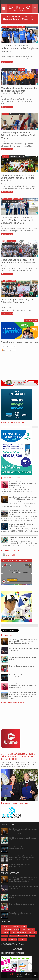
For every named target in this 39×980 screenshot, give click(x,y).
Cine (29, 933)
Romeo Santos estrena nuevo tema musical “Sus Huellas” (21, 676)
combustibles (22, 933)
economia (31, 929)
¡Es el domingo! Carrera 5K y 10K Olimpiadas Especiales (17, 301)
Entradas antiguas (31, 320)
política (13, 933)
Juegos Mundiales (16, 199)
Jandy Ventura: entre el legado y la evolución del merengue (21, 525)
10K (3, 241)
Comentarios (7, 350)
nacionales (16, 926)
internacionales (7, 929)
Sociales (22, 69)
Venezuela (13, 936)
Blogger (20, 978)
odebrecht (5, 933)
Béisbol (4, 939)
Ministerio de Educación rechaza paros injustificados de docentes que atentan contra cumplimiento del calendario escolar (22, 696)
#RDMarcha (23, 939)
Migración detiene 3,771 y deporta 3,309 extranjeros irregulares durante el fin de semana (23, 513)
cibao (35, 933)
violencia (5, 936)
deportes (5, 114)
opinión (16, 929)
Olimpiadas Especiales (10, 30)
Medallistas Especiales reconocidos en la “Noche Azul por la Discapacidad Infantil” (19, 91)
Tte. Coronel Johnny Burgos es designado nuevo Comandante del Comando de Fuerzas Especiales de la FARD (23, 858)
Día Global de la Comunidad (15, 27)
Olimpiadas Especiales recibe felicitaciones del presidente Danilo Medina (19, 135)
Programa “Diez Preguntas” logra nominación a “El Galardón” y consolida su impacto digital (22, 484)
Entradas (5, 346)
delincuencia (13, 939)
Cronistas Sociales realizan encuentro (22, 666)
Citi (3, 27)
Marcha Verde (23, 936)
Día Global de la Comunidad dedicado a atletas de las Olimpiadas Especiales (19, 48)
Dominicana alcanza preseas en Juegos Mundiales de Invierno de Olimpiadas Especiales (18, 220)
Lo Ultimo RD (19, 7)
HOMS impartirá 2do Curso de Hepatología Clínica (19, 866)
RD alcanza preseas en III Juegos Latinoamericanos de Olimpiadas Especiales (18, 178)
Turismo (23, 929)
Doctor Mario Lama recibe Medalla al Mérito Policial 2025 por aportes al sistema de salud (18, 756)
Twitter (32, 936)
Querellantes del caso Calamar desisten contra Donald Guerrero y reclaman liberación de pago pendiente (23, 499)
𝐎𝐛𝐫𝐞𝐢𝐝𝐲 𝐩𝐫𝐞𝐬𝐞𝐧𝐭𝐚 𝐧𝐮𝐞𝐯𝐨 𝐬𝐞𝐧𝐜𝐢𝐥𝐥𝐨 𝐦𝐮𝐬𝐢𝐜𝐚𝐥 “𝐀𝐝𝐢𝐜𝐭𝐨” (23, 839)
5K (7, 241)
